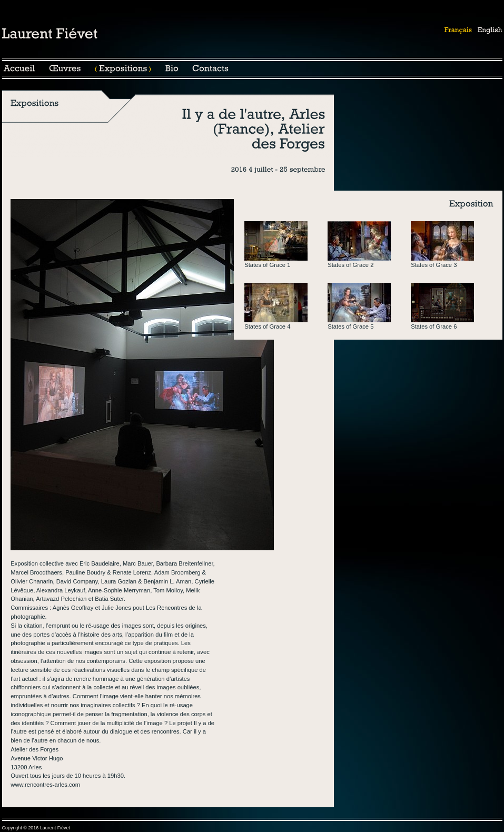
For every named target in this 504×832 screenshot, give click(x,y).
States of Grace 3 (434, 265)
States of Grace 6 (434, 326)
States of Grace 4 (267, 326)
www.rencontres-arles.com (45, 785)
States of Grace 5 (350, 326)
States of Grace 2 (350, 265)
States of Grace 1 (267, 265)
